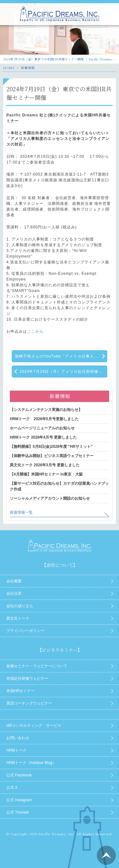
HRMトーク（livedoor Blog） (31, 763)
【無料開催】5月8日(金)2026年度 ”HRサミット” (51, 447)
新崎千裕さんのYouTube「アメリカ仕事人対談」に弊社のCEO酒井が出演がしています (61, 356)
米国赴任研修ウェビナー (27, 678)
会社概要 (14, 581)
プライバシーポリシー (25, 631)
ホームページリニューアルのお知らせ (42, 428)
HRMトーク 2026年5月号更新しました (44, 419)
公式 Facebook (19, 775)
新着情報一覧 (21, 512)
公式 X (12, 788)
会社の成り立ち (20, 606)
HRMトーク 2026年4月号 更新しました (43, 437)
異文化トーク (18, 618)
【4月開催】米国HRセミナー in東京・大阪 (46, 474)
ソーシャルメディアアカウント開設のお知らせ (50, 498)
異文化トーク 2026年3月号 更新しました (45, 465)
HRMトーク (16, 750)
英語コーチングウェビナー (29, 703)
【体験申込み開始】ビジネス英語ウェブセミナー (52, 456)
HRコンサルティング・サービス (34, 726)
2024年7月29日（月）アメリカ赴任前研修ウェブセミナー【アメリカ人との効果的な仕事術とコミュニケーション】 (64, 372)
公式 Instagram (19, 800)
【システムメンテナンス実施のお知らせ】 (46, 410)
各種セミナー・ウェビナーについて (37, 666)
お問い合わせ (18, 738)
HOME (9, 68)
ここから (35, 331)
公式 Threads (18, 812)
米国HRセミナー (20, 691)
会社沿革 (14, 594)
